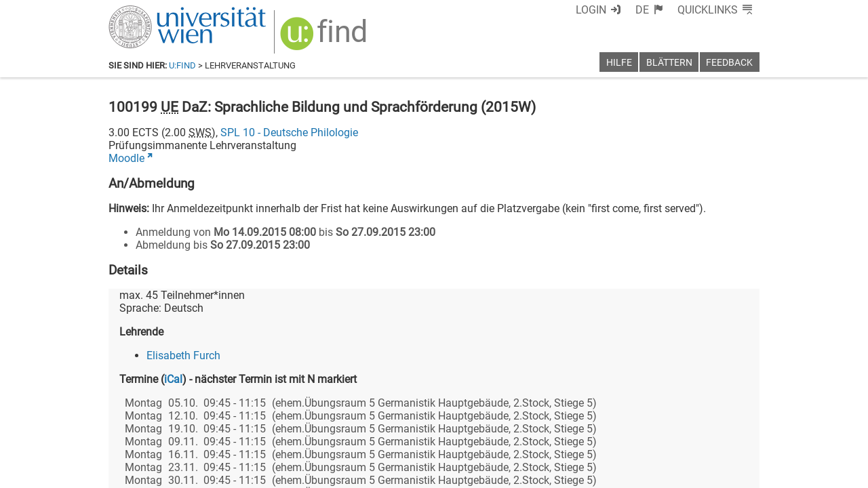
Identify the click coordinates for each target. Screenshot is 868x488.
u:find (182, 65)
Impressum (471, 473)
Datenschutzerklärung (636, 473)
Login (615, 10)
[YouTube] (694, 431)
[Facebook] (608, 431)
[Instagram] (737, 431)
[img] (317, 35)
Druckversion (728, 473)
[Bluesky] (651, 431)
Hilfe (619, 63)
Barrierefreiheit (541, 473)
